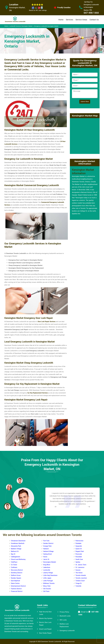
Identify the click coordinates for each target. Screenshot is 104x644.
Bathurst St (15, 551)
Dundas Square (16, 578)
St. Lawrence (80, 567)
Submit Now (85, 102)
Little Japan (47, 578)
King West (47, 565)
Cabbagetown (16, 557)
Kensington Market (50, 562)
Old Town (46, 591)
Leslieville (47, 570)
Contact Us (94, 20)
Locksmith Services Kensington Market (21, 26)
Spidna (78, 562)
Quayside (79, 546)
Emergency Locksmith (67, 631)
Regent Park (80, 551)
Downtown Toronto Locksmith (51, 642)
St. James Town (81, 565)
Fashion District (16, 589)
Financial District (17, 591)
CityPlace (14, 562)
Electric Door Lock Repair (45, 624)
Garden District (48, 543)
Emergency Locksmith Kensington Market (46, 26)
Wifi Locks (63, 620)
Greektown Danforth (18, 543)
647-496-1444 (91, 13)
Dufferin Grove (16, 575)
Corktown (14, 567)
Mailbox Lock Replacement (64, 625)
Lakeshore (47, 567)
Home (61, 20)
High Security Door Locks (45, 613)
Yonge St (79, 583)
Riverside (79, 554)
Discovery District (17, 570)
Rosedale (79, 557)
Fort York (46, 541)
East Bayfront (15, 581)
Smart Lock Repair (45, 629)
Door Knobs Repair (45, 633)
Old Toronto (47, 589)
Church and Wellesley (18, 559)
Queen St (79, 549)
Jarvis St (46, 559)
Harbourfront (47, 554)
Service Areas (81, 20)
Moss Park (47, 586)
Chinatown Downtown (18, 541)
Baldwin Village (16, 549)
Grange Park (47, 546)
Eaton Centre (15, 583)
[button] (21, 515)
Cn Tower (14, 565)
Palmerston (79, 541)
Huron (45, 557)
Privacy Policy (64, 612)
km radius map (85, 136)
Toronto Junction (81, 578)
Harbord (46, 549)
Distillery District (17, 573)
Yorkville (78, 586)
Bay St (13, 554)
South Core (79, 559)
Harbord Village (48, 551)
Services (69, 20)
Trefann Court (80, 581)
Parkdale (78, 543)
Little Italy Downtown (50, 575)
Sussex (78, 570)
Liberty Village (48, 573)
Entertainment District (18, 586)
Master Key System (46, 618)
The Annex (79, 573)
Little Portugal (48, 581)
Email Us (85, 612)
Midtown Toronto (49, 583)
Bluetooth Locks (65, 616)
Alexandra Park (16, 546)
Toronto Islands (81, 575)
